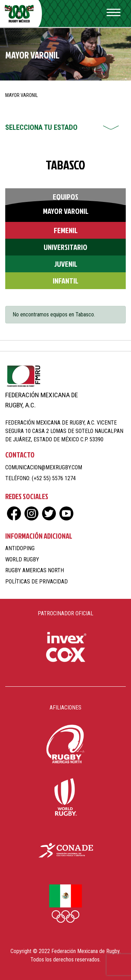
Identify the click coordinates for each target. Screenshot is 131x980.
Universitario (65, 247)
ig (31, 513)
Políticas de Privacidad (37, 582)
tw (49, 513)
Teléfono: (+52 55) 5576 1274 (41, 478)
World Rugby (22, 559)
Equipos (65, 197)
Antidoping (20, 548)
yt (66, 513)
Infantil (65, 281)
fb (14, 513)
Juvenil (66, 264)
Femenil (66, 230)
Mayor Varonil (66, 211)
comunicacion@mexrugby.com (44, 467)
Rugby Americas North (35, 570)
